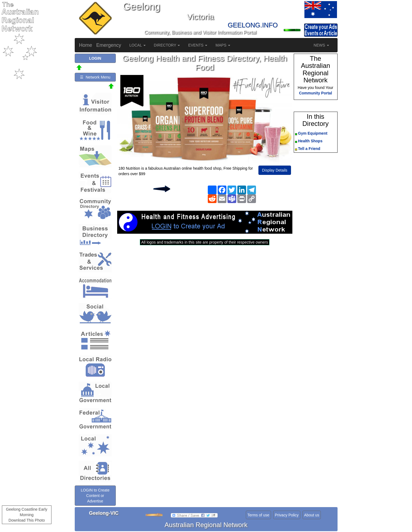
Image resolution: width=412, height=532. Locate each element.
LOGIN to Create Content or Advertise (95, 496)
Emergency (109, 45)
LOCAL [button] (138, 45)
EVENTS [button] (198, 45)
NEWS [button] (321, 45)
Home (86, 45)
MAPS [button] (223, 45)
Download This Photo (27, 520)
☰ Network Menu (95, 77)
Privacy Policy (287, 515)
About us (312, 515)
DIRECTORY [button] (167, 45)
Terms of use (258, 515)
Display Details (275, 170)
